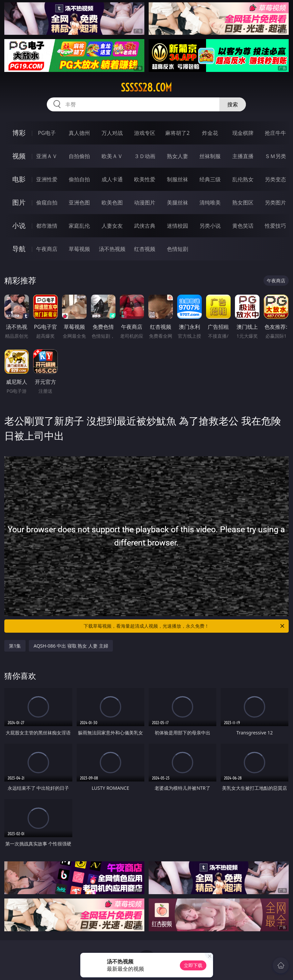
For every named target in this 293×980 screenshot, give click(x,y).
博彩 (19, 133)
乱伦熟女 (243, 179)
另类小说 (210, 226)
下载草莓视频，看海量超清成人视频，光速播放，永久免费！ (184, 626)
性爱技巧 (275, 226)
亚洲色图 (79, 202)
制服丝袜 (178, 179)
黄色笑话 (243, 226)
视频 (19, 156)
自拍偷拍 (79, 156)
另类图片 (275, 202)
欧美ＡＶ (112, 156)
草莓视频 (79, 249)
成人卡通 (112, 179)
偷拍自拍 (79, 179)
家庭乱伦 (79, 226)
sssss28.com (146, 87)
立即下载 (193, 965)
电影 (19, 179)
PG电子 (47, 133)
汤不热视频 (112, 249)
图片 (19, 202)
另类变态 (275, 179)
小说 (19, 226)
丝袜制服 (210, 156)
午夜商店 (47, 249)
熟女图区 (243, 202)
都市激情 (47, 226)
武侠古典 (145, 226)
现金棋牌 (243, 133)
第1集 (15, 646)
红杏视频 (145, 249)
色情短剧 (178, 249)
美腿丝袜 (178, 202)
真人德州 (79, 133)
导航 (19, 249)
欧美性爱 (145, 179)
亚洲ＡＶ (47, 156)
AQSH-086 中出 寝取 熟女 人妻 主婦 (71, 646)
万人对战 (112, 133)
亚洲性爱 (47, 179)
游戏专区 (145, 133)
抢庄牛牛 (275, 133)
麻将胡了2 (177, 133)
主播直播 (243, 156)
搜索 (233, 104)
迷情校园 (178, 226)
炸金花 (210, 133)
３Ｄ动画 (145, 156)
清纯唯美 (210, 202)
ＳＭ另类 (275, 156)
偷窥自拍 (47, 202)
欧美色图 (112, 202)
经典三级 (210, 179)
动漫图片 (145, 202)
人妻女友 (112, 226)
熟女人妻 (178, 156)
